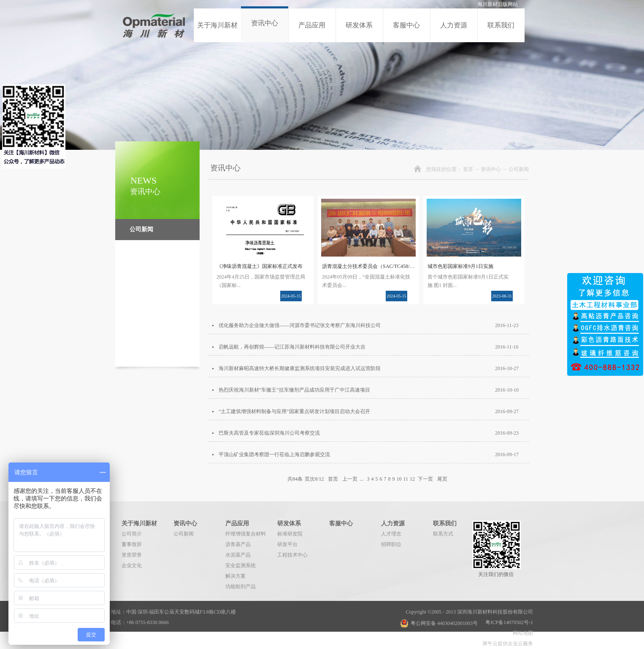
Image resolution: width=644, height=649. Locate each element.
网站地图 (522, 633)
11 (406, 479)
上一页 (350, 479)
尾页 (442, 479)
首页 (468, 169)
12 (412, 479)
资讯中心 (491, 169)
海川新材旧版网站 (498, 4)
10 (399, 479)
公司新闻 (519, 169)
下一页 (425, 479)
